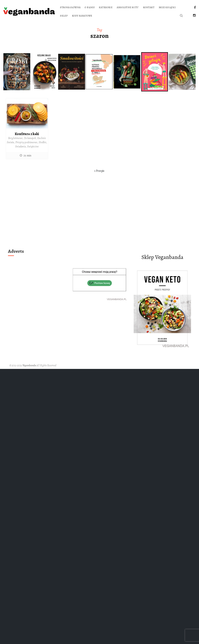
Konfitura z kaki (27, 134)
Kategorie (106, 7)
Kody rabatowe (82, 16)
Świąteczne (33, 147)
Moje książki (167, 7)
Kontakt (149, 7)
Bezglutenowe (15, 138)
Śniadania (20, 147)
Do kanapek (30, 138)
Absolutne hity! (128, 7)
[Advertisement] (99, 217)
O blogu (90, 7)
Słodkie (42, 142)
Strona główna (70, 7)
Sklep (64, 16)
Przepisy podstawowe (26, 142)
